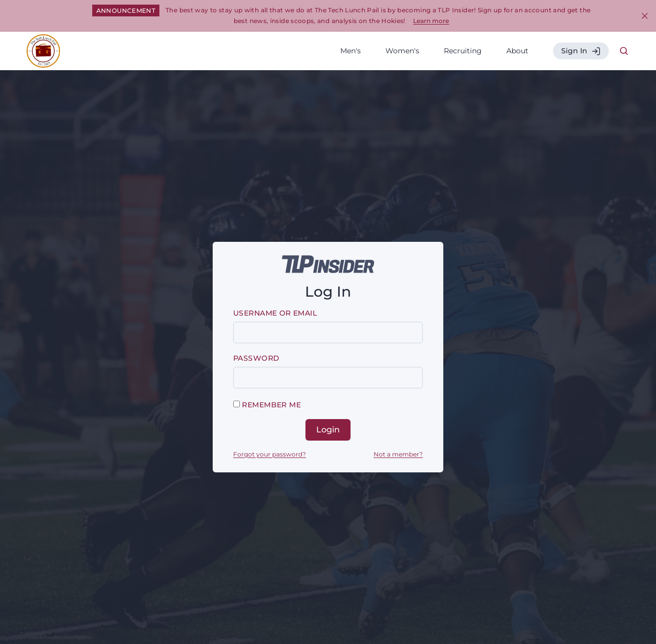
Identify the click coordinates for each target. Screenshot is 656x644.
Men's (351, 51)
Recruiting (463, 51)
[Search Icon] (624, 51)
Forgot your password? (270, 454)
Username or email (275, 313)
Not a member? (398, 454)
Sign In (581, 51)
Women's (402, 51)
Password (256, 358)
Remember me (267, 405)
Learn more (431, 21)
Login (328, 430)
